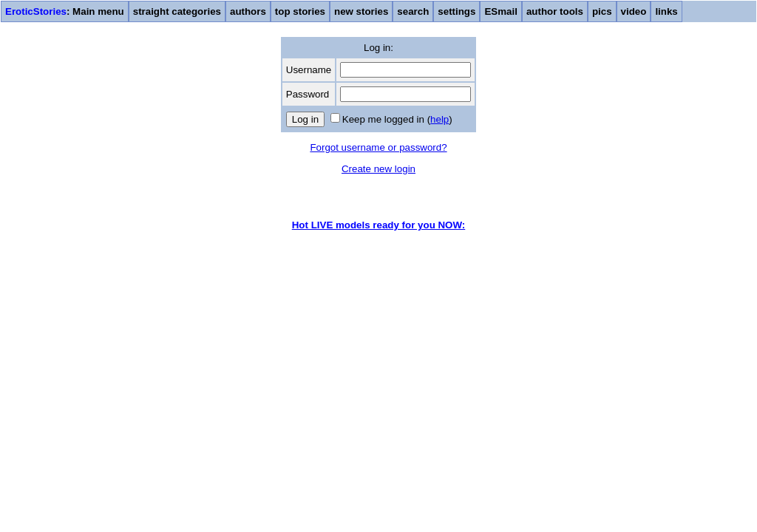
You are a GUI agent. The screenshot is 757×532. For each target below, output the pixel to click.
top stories (300, 11)
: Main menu (65, 11)
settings (456, 11)
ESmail (500, 11)
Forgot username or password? (378, 147)
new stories (361, 11)
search (413, 11)
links (666, 11)
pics (602, 11)
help (439, 119)
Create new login (378, 169)
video (634, 11)
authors (248, 11)
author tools (555, 11)
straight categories (177, 11)
